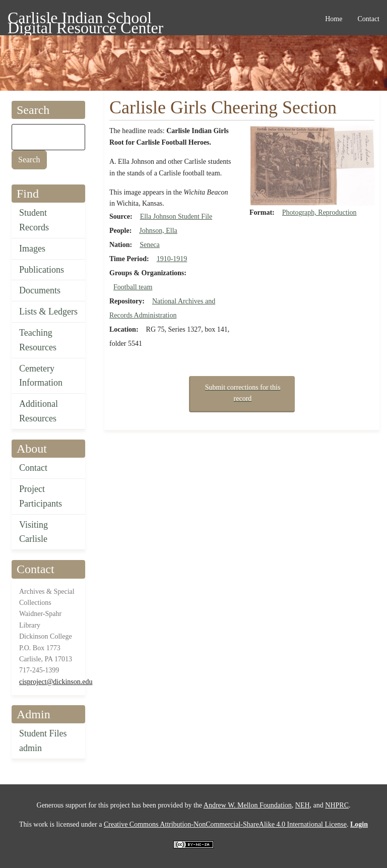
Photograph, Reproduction (319, 212)
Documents (40, 290)
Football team (133, 287)
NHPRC (337, 805)
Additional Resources (39, 411)
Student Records (34, 220)
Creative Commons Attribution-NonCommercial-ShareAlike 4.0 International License (225, 824)
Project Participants (41, 496)
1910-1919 (172, 259)
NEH (303, 805)
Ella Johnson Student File (176, 216)
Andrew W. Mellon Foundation (248, 805)
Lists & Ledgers (48, 312)
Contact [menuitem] (368, 19)
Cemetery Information (41, 376)
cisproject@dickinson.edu (56, 682)
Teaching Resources (38, 340)
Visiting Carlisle (34, 532)
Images (32, 249)
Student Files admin (43, 741)
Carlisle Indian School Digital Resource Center (85, 19)
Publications (42, 270)
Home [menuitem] (334, 19)
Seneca (150, 245)
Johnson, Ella (158, 231)
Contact (33, 468)
